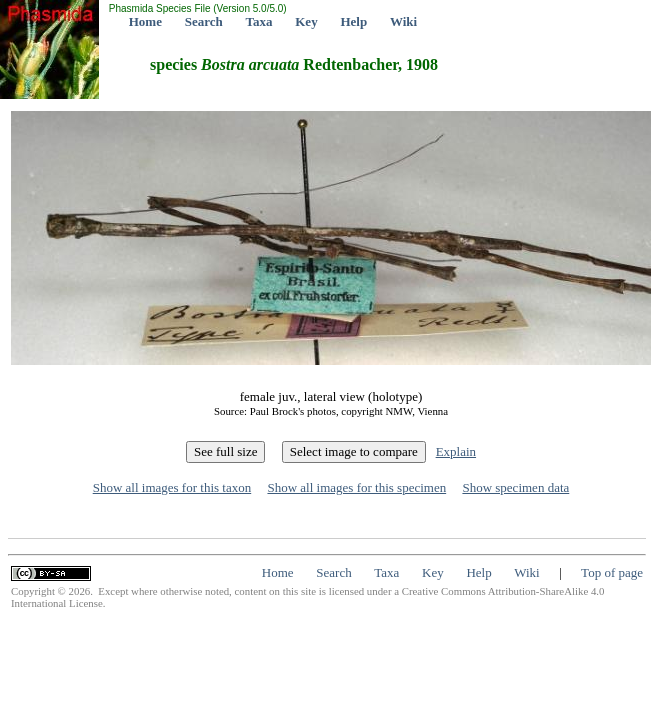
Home (145, 21)
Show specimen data (515, 487)
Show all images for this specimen (356, 487)
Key (306, 21)
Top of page (612, 572)
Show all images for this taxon (172, 487)
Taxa (259, 21)
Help (353, 21)
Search (204, 21)
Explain (456, 451)
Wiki (403, 21)
